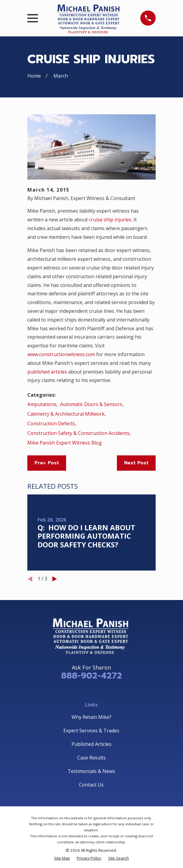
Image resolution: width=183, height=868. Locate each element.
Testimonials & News (91, 771)
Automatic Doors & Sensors (91, 404)
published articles (47, 372)
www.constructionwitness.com (61, 354)
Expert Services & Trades (91, 731)
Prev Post (47, 463)
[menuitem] (62, 858)
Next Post (136, 463)
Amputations (42, 404)
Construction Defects (51, 423)
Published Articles (91, 744)
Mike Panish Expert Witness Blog (65, 443)
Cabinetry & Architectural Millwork (66, 414)
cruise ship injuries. (111, 220)
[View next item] (55, 579)
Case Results (91, 758)
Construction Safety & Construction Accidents (78, 433)
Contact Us (91, 785)
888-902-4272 (91, 676)
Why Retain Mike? (91, 717)
